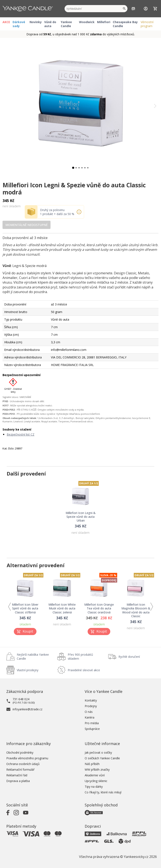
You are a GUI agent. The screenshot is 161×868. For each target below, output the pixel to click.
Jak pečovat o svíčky (98, 752)
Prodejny (91, 706)
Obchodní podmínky (20, 752)
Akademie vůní (95, 775)
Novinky (36, 22)
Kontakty (91, 700)
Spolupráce (92, 729)
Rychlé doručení (129, 657)
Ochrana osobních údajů (23, 764)
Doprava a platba (18, 781)
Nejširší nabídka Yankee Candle (33, 657)
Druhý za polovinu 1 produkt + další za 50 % (57, 212)
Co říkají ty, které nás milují (103, 792)
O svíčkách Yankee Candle (102, 758)
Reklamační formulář (20, 770)
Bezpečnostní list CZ (21, 434)
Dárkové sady (19, 24)
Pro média (92, 723)
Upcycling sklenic (96, 781)
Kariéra (90, 717)
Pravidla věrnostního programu (27, 758)
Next (152, 607)
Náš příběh (92, 764)
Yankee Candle (66, 24)
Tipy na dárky (94, 787)
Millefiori (104, 22)
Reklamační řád (17, 775)
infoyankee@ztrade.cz (27, 709)
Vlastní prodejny (28, 670)
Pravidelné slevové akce (84, 670)
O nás (89, 712)
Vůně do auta (50, 24)
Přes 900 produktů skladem (80, 657)
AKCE (6, 22)
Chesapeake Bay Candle (125, 24)
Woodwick (87, 22)
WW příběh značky (97, 770)
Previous (9, 607)
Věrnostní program (147, 24)
